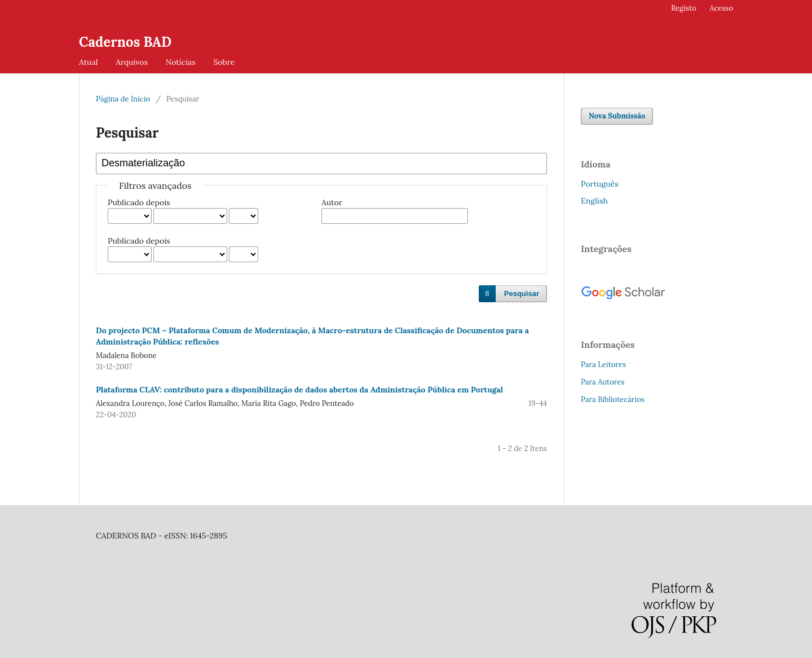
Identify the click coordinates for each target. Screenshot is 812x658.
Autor (332, 202)
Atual (88, 62)
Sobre (224, 62)
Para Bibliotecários (613, 399)
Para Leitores (603, 365)
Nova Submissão (617, 116)
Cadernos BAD (125, 42)
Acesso (721, 8)
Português (600, 184)
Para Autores (603, 382)
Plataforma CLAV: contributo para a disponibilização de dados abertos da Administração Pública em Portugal (299, 390)
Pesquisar (522, 293)
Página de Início (123, 99)
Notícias (181, 62)
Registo (684, 8)
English (594, 201)
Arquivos (132, 62)
